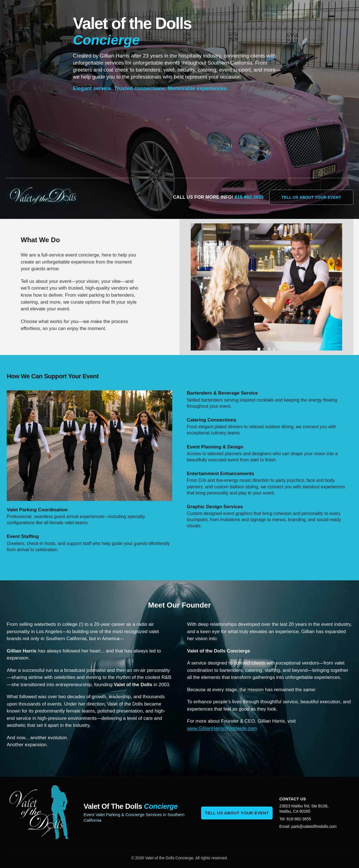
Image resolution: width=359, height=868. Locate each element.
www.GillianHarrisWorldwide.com (222, 728)
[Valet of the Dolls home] (48, 197)
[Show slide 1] (259, 349)
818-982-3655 (249, 197)
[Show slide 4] (274, 349)
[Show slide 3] (269, 349)
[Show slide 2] (264, 349)
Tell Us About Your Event (311, 197)
